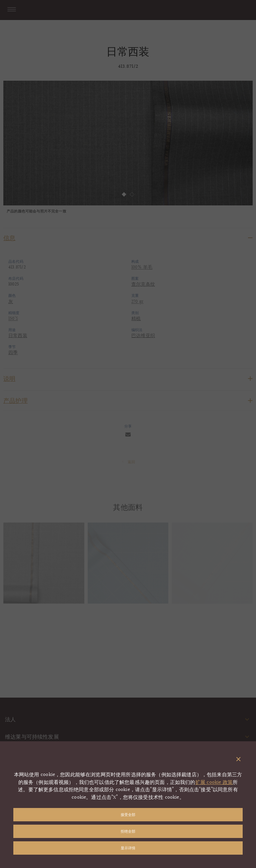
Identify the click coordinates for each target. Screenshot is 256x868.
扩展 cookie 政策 (214, 782)
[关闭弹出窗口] (238, 760)
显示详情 (128, 848)
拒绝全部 (128, 831)
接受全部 (128, 814)
